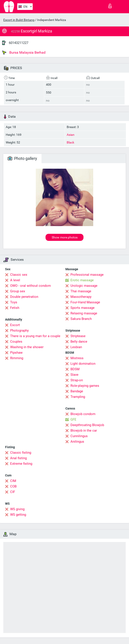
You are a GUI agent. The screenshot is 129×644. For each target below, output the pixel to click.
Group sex (18, 291)
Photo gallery (22, 158)
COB (13, 486)
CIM (13, 481)
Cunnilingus (79, 436)
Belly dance (79, 342)
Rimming (17, 358)
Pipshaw (16, 353)
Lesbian (76, 347)
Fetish (15, 308)
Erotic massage (82, 280)
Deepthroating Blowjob (87, 425)
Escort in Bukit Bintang (19, 20)
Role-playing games (85, 386)
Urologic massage (84, 286)
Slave (74, 375)
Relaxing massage (84, 313)
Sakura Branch (81, 319)
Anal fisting (18, 458)
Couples (16, 342)
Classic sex (19, 275)
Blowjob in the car (84, 431)
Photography (19, 330)
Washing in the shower (27, 347)
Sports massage (83, 308)
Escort (15, 325)
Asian (71, 135)
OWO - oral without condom (30, 286)
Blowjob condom (83, 414)
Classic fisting (21, 453)
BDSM (75, 369)
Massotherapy (81, 297)
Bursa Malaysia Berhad (24, 53)
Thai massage (81, 291)
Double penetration (24, 297)
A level (15, 280)
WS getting (18, 515)
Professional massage (87, 275)
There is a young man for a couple (35, 336)
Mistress (77, 358)
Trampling (78, 397)
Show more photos (65, 237)
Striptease (78, 336)
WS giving (17, 509)
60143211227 (19, 43)
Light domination (83, 364)
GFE (73, 419)
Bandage (77, 391)
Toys (14, 302)
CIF (13, 492)
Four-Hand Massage (85, 302)
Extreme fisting (21, 464)
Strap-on (77, 380)
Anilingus (77, 442)
